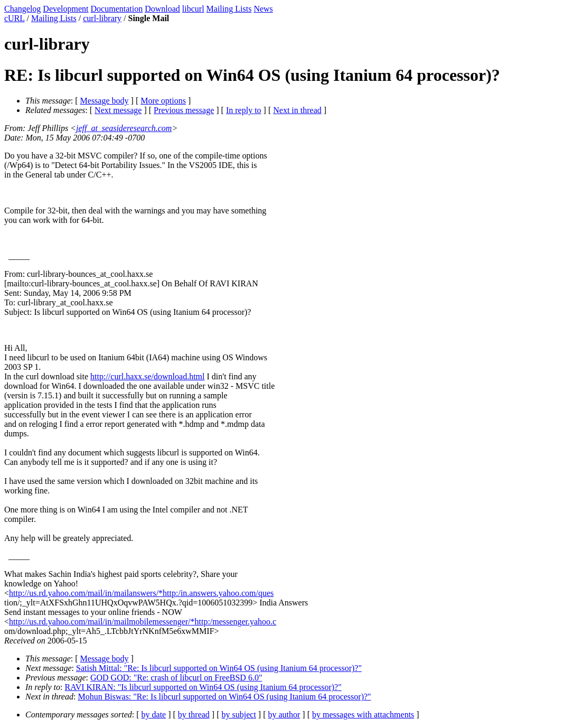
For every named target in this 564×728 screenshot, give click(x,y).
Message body (105, 101)
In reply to (244, 110)
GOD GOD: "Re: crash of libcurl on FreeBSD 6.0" (176, 678)
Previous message (184, 110)
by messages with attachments (363, 715)
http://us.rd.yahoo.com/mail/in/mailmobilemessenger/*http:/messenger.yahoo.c (143, 622)
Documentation (117, 9)
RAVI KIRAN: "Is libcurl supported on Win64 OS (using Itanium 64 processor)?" (203, 687)
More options (163, 101)
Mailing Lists (229, 9)
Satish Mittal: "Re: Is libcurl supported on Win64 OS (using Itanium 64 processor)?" (219, 668)
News (263, 9)
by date (154, 715)
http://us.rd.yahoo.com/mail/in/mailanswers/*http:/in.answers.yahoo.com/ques (141, 593)
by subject (239, 715)
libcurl (193, 9)
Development (65, 9)
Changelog (22, 9)
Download (162, 9)
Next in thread (297, 110)
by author (284, 715)
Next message (118, 110)
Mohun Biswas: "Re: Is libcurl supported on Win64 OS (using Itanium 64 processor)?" (224, 697)
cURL (15, 18)
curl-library (102, 18)
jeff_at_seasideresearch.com (124, 128)
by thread (194, 715)
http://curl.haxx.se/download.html (147, 376)
